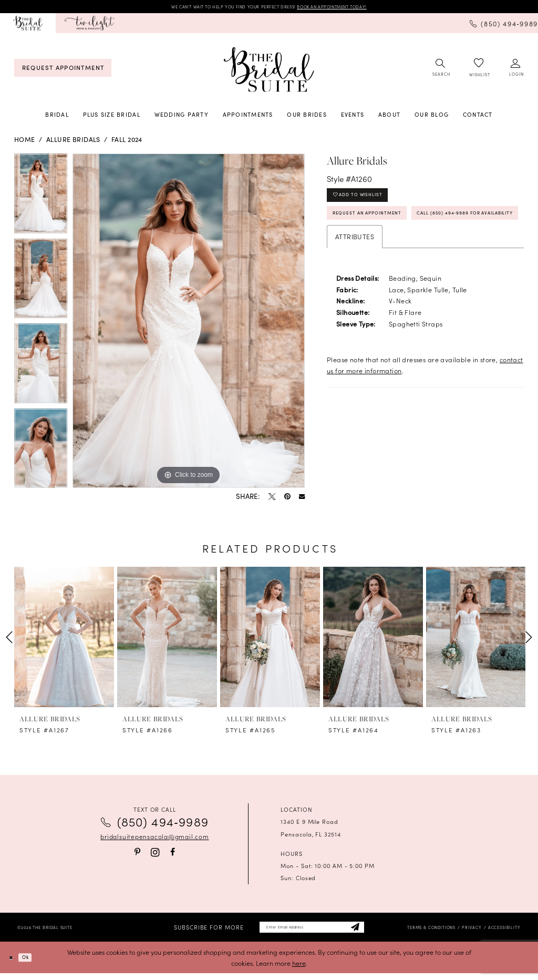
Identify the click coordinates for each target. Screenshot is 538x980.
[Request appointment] (63, 70)
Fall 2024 (127, 142)
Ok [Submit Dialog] (33, 964)
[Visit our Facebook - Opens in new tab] (173, 855)
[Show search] (441, 70)
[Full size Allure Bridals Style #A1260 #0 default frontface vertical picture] (189, 323)
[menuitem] (28, 26)
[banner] (269, 72)
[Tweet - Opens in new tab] (272, 499)
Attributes (355, 276)
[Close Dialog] (13, 964)
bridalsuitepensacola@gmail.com (154, 839)
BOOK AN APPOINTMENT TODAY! (360, 8)
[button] (516, 70)
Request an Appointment (382, 226)
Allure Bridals (73, 142)
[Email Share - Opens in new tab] (302, 499)
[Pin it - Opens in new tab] (287, 499)
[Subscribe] (373, 932)
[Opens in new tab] (90, 26)
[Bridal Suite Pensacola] (28, 26)
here (299, 970)
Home (25, 142)
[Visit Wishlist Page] (479, 71)
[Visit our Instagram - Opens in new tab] (155, 855)
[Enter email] (312, 932)
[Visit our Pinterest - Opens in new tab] (137, 855)
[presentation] (64, 640)
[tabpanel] (41, 199)
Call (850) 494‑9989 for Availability (402, 250)
